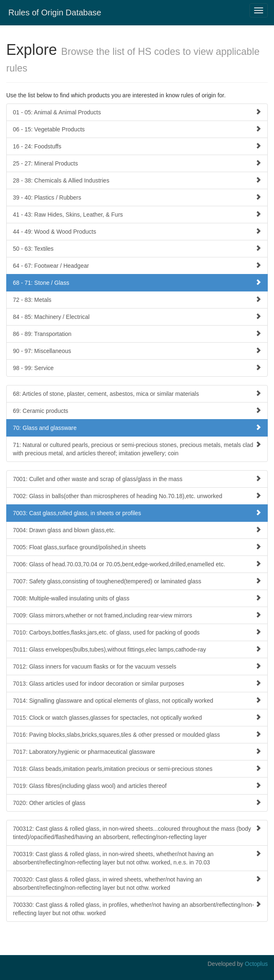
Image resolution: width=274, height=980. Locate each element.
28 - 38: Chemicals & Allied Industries (137, 180)
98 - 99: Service (137, 368)
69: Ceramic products (137, 411)
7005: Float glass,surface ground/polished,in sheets (137, 547)
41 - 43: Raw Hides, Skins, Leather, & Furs (137, 214)
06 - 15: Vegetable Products (137, 129)
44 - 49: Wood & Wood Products (137, 231)
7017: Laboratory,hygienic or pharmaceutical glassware (137, 752)
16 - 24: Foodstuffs (137, 146)
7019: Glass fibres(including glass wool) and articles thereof (137, 786)
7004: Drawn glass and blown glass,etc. (137, 530)
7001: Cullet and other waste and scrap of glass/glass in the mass (137, 479)
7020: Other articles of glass (137, 803)
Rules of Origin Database (55, 12)
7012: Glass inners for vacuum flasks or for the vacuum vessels (137, 666)
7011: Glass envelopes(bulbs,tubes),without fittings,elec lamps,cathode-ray (137, 649)
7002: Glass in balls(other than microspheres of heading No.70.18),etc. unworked (137, 496)
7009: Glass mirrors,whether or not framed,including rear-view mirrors (137, 615)
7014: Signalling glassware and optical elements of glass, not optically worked (137, 700)
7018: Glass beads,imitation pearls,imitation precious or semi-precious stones (137, 769)
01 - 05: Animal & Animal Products (137, 112)
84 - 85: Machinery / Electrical (137, 317)
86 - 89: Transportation (137, 334)
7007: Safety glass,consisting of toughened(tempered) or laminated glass (137, 581)
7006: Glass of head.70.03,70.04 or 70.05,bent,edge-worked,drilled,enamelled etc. (137, 564)
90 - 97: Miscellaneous (137, 351)
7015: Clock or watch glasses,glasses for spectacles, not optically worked (137, 717)
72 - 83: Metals (137, 300)
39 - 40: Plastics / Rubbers (137, 197)
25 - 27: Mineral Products (137, 163)
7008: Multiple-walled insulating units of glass (137, 598)
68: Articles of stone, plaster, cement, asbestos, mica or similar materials (137, 394)
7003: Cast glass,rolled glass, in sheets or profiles (137, 513)
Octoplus (256, 964)
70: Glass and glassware (137, 428)
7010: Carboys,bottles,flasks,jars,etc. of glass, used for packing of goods (137, 632)
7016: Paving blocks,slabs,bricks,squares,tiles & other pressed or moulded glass (137, 734)
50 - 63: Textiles (137, 248)
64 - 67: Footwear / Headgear (137, 265)
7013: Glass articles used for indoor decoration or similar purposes (137, 683)
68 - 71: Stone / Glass (137, 283)
